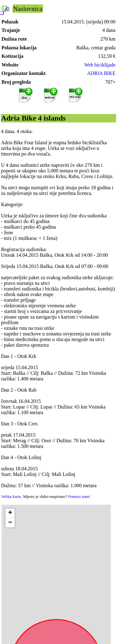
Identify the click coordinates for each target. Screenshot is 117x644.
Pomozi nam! (79, 496)
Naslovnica (28, 9)
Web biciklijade (100, 65)
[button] (10, 513)
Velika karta (11, 496)
